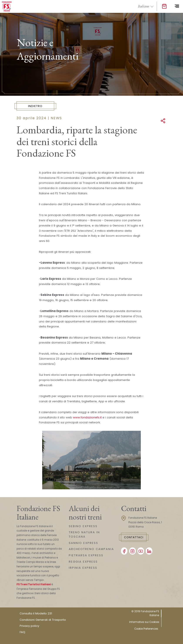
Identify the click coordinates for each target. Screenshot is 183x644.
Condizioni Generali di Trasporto (43, 620)
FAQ (22, 632)
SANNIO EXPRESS (83, 543)
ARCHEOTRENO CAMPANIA (91, 549)
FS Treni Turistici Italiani (34, 584)
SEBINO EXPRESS (83, 526)
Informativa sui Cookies (144, 622)
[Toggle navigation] (177, 6)
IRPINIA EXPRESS (83, 568)
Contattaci (134, 537)
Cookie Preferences (146, 629)
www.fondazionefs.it (87, 417)
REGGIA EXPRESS (83, 562)
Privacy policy (29, 626)
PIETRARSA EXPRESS (86, 555)
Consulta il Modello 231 (36, 613)
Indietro (35, 106)
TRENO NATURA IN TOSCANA (84, 534)
